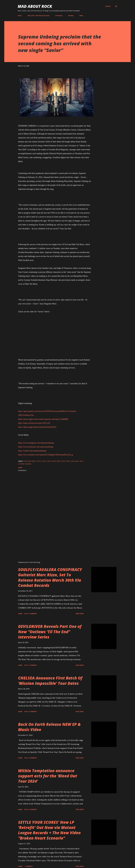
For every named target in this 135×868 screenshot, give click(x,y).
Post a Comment (31, 614)
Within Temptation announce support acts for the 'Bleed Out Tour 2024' (48, 776)
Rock (82, 461)
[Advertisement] (51, 537)
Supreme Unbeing (25, 464)
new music (75, 461)
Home (20, 16)
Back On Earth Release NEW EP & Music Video (49, 727)
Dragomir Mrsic (30, 461)
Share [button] (20, 468)
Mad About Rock (35, 6)
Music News (56, 461)
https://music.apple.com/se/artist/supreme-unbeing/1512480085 (43, 419)
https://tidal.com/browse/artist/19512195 (34, 423)
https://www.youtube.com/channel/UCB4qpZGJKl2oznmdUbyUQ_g (45, 455)
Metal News (46, 461)
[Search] (108, 6)
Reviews (71, 16)
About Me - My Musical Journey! (39, 16)
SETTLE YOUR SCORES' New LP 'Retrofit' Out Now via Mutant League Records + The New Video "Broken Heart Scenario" (49, 830)
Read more (80, 614)
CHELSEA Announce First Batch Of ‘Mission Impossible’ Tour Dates (50, 681)
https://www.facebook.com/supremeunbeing (36, 447)
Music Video (66, 461)
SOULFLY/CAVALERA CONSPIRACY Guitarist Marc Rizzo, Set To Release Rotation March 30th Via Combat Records (50, 577)
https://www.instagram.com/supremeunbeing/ (36, 443)
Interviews (59, 16)
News (81, 16)
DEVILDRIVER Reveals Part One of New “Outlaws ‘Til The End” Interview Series (50, 632)
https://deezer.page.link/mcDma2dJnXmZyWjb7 (37, 427)
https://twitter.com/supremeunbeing (32, 451)
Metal (39, 461)
